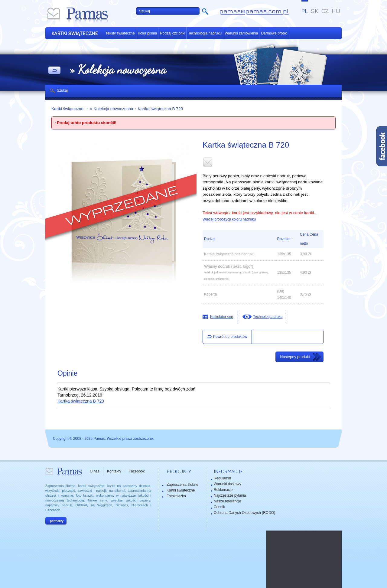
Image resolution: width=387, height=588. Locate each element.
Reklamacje (223, 490)
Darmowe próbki (274, 33)
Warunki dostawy (228, 484)
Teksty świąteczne (120, 33)
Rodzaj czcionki (172, 33)
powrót (54, 71)
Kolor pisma (147, 33)
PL (305, 11)
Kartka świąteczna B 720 (160, 109)
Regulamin (222, 478)
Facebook (137, 471)
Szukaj (62, 90)
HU (336, 11)
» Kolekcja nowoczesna (111, 109)
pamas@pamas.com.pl (254, 11)
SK (314, 11)
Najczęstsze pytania (230, 495)
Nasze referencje (228, 501)
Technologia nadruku (205, 33)
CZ (325, 11)
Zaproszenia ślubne (182, 485)
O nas (95, 471)
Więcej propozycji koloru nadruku (229, 219)
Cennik (219, 507)
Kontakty (114, 471)
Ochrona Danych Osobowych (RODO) (244, 513)
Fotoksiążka (176, 496)
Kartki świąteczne (68, 109)
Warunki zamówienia (241, 33)
